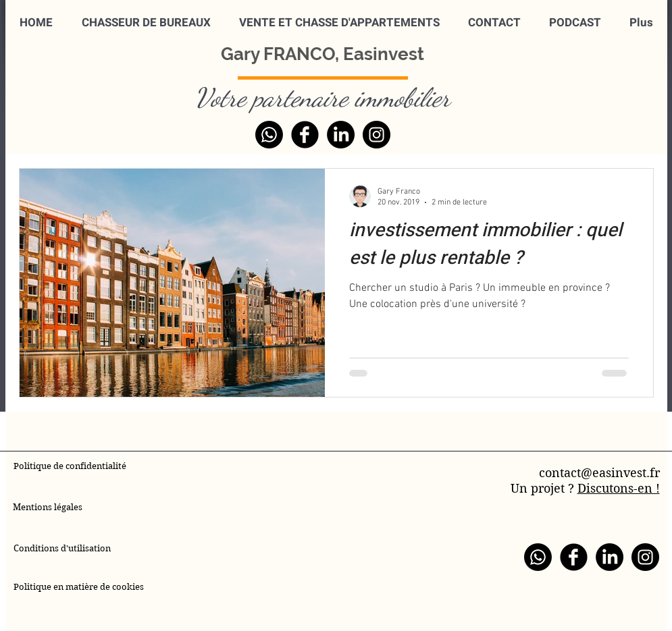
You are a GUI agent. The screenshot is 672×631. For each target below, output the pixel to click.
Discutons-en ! (619, 488)
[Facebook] (305, 135)
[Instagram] (377, 135)
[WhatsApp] (269, 135)
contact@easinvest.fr (599, 473)
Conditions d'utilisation (62, 548)
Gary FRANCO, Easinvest (322, 54)
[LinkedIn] (341, 135)
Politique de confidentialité (70, 466)
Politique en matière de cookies (80, 587)
